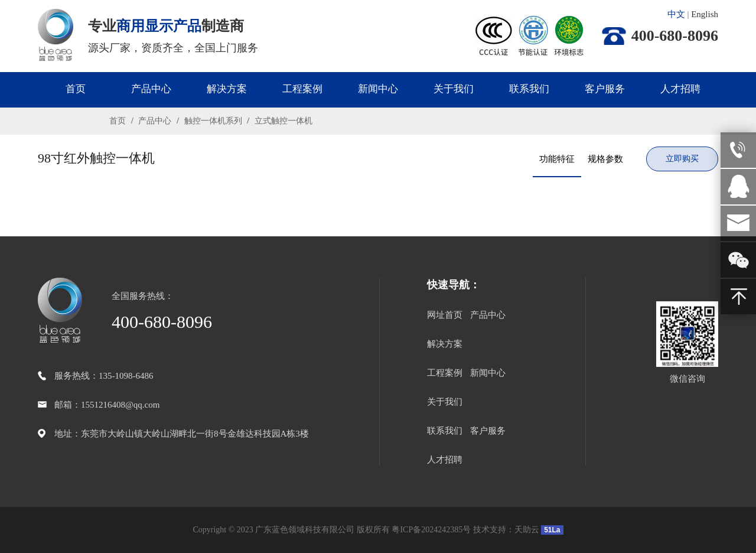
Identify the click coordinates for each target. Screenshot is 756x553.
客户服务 (605, 89)
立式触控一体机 (282, 121)
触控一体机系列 (213, 121)
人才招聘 (680, 89)
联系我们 (529, 89)
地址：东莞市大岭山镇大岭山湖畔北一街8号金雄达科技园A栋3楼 (182, 434)
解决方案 (227, 89)
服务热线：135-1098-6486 (104, 376)
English (705, 14)
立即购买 (682, 159)
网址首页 (445, 315)
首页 (76, 89)
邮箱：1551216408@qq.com (107, 405)
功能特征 (557, 159)
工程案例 (302, 89)
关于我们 (454, 89)
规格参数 (605, 159)
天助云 (527, 530)
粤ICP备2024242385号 (431, 530)
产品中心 (151, 89)
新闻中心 (378, 89)
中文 (676, 14)
